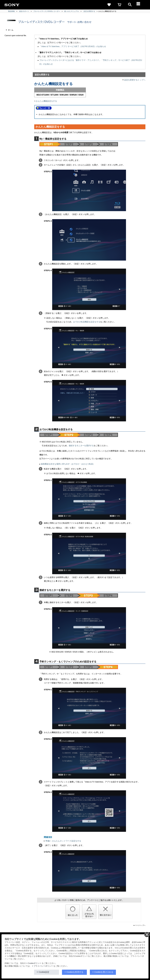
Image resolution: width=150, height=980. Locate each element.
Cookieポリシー (35, 963)
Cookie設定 (44, 972)
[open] (130, 5)
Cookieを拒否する (75, 972)
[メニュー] (140, 5)
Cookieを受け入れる (104, 972)
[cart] (119, 5)
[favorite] (109, 5)
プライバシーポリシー (43, 966)
